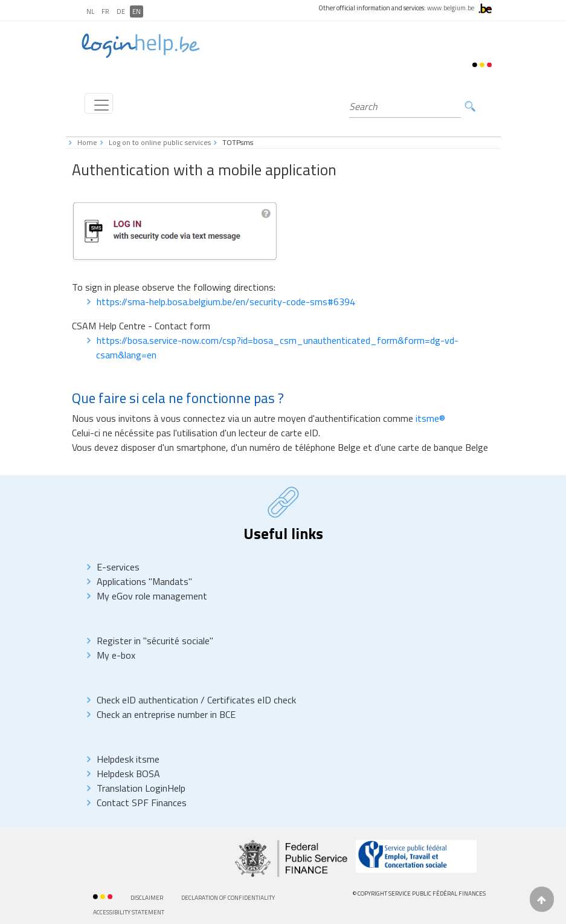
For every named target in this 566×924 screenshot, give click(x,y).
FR (105, 11)
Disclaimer (147, 898)
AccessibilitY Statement (129, 912)
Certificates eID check (252, 700)
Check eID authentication (149, 700)
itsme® (430, 418)
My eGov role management (152, 596)
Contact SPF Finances (142, 803)
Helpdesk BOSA (128, 774)
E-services (118, 567)
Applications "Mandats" (144, 581)
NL (90, 11)
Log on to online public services (160, 142)
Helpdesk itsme (128, 759)
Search (470, 107)
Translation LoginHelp (141, 788)
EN (137, 11)
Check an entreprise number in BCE (166, 714)
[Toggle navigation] (99, 103)
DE (121, 11)
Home (87, 142)
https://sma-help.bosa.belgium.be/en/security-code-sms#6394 (226, 302)
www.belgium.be (451, 8)
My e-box (116, 655)
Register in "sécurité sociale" (155, 641)
